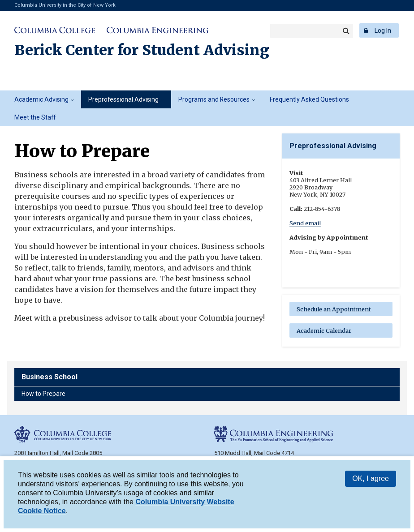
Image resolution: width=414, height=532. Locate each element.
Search (346, 31)
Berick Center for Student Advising (142, 50)
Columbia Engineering (156, 30)
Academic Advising (41, 99)
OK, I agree (371, 478)
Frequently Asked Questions (309, 99)
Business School (50, 377)
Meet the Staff (35, 117)
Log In (383, 30)
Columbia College (56, 30)
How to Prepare (43, 394)
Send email (305, 223)
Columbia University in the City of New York (65, 5)
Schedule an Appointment (334, 309)
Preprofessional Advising (123, 99)
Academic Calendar (324, 330)
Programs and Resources (214, 99)
